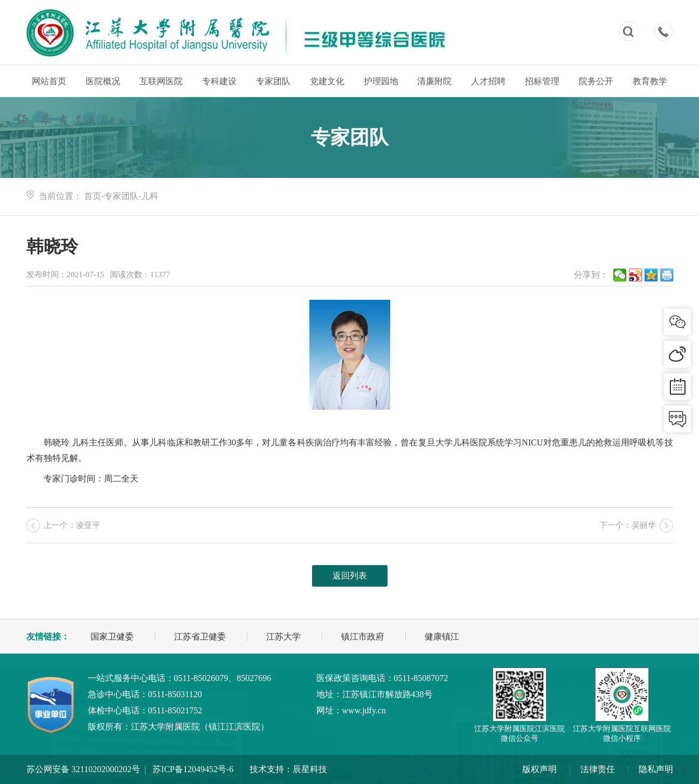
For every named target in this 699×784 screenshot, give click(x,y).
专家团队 (273, 81)
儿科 (150, 196)
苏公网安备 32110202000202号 (83, 769)
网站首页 (49, 81)
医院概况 (103, 81)
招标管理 (542, 81)
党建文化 (327, 81)
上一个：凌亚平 (72, 525)
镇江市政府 (363, 637)
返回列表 (350, 576)
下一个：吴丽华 (628, 525)
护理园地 (381, 81)
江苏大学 (283, 637)
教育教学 (650, 81)
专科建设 (219, 81)
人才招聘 (488, 81)
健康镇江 (442, 637)
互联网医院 (161, 81)
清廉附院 (434, 81)
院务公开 (596, 81)
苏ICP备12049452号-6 (193, 769)
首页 (93, 196)
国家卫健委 (112, 637)
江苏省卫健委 (200, 637)
